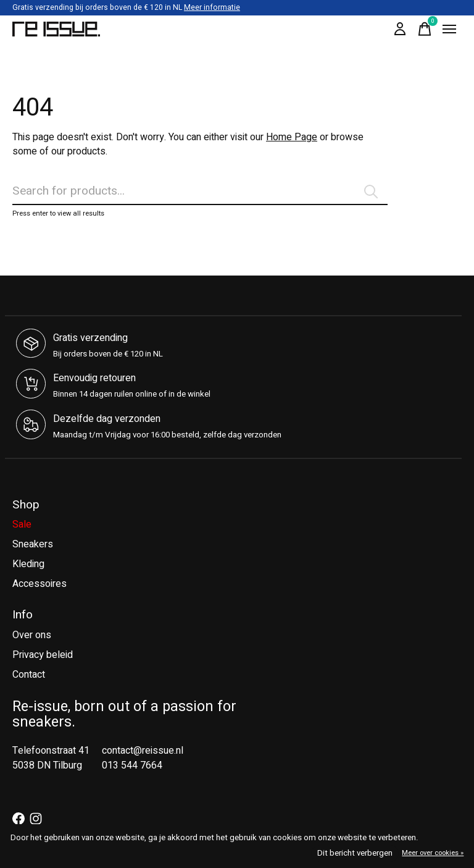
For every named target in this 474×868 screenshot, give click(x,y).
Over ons (32, 635)
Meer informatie (212, 7)
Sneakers (33, 544)
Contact (29, 675)
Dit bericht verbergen (355, 853)
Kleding (28, 564)
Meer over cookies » (433, 853)
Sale (22, 525)
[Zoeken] (200, 192)
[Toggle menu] (449, 29)
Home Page (292, 137)
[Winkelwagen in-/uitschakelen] (425, 29)
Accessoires (39, 584)
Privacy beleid (43, 655)
